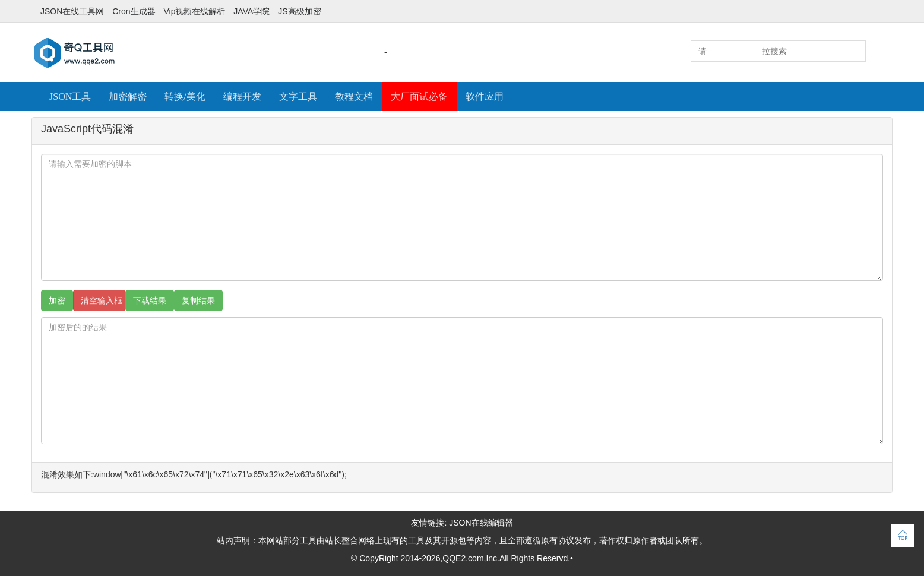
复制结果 (198, 300)
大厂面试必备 (419, 96)
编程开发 (242, 96)
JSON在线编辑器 (481, 523)
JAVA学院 (251, 11)
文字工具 (298, 96)
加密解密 (128, 96)
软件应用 (485, 96)
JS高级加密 (299, 11)
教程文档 (354, 96)
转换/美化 (185, 96)
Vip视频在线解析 (194, 11)
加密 (57, 300)
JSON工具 (70, 96)
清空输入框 (102, 300)
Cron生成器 (134, 11)
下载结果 (150, 300)
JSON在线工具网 (72, 11)
